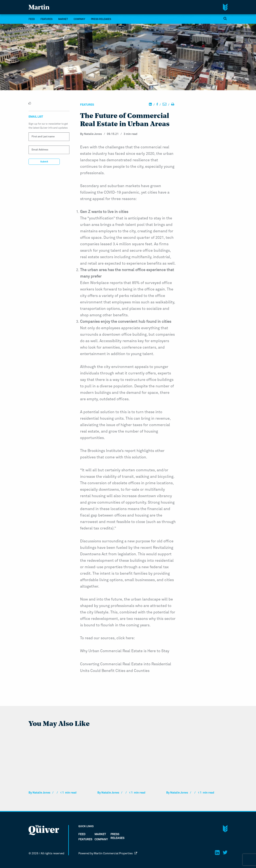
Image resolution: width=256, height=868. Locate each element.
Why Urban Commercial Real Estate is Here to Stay (125, 651)
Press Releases (101, 19)
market (63, 19)
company (79, 19)
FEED (32, 19)
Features (47, 19)
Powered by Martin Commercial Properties (108, 853)
